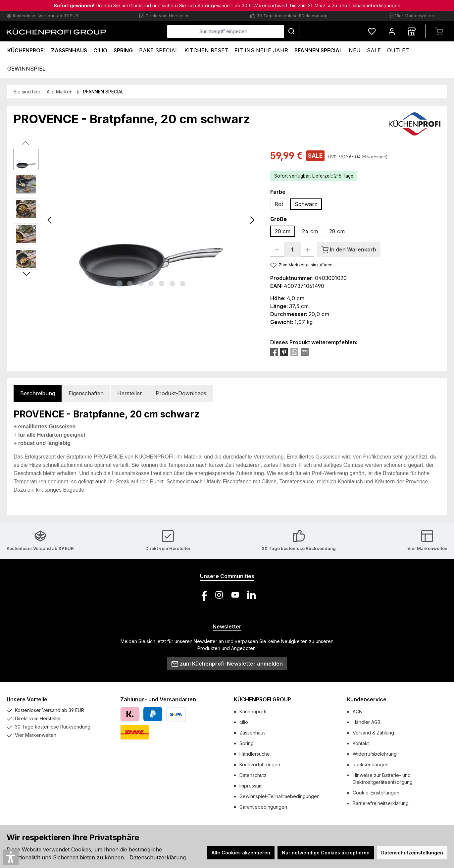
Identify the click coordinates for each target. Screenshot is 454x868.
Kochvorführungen (260, 764)
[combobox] (225, 31)
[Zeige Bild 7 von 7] (183, 284)
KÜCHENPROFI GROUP (262, 699)
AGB (357, 711)
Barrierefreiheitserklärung (381, 803)
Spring (247, 743)
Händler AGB (367, 722)
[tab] (38, 393)
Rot (279, 204)
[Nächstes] (252, 220)
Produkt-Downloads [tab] (181, 393)
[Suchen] (291, 31)
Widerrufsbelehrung (375, 754)
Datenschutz (253, 775)
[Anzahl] (292, 249)
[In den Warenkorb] (349, 249)
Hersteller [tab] (130, 393)
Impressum (251, 786)
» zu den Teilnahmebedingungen (364, 5)
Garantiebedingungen (263, 807)
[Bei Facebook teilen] (274, 352)
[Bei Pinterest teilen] (284, 352)
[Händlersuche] (412, 31)
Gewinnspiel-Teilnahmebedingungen (279, 796)
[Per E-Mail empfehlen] (305, 352)
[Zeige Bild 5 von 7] (162, 284)
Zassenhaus (252, 733)
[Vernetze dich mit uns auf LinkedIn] (252, 595)
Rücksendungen (371, 764)
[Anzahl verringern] (277, 249)
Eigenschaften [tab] (86, 393)
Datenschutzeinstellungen (412, 853)
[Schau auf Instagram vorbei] (219, 595)
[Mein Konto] (392, 31)
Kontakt (361, 743)
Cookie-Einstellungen (376, 793)
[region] (135, 220)
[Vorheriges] (50, 220)
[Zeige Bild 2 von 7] (130, 284)
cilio (244, 722)
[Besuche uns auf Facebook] (203, 595)
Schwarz (306, 204)
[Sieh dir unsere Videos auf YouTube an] (235, 595)
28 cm (337, 231)
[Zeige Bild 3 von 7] (140, 284)
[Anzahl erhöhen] (308, 249)
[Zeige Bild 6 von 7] (172, 284)
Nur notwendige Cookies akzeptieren (326, 853)
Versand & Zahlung (373, 733)
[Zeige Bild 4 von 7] (151, 284)
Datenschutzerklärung (158, 857)
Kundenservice (367, 699)
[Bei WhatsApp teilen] (294, 352)
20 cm (283, 231)
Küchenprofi (253, 711)
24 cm (310, 231)
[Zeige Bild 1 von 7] (119, 284)
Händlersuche (255, 754)
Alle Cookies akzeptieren (241, 853)
